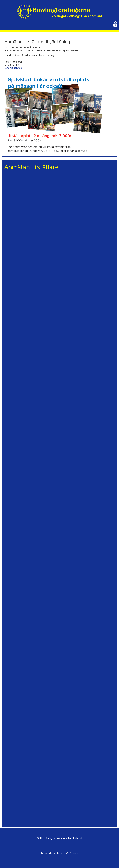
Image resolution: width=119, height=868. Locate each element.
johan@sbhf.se (13, 68)
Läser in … (60, 498)
